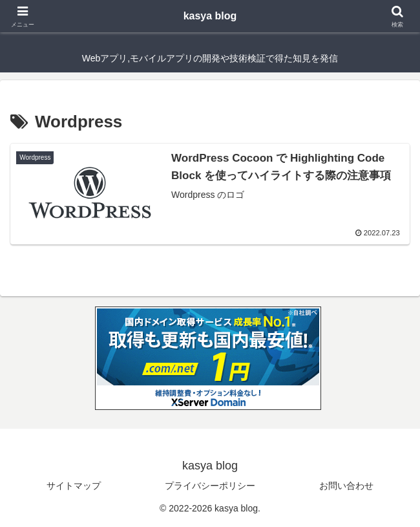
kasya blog (210, 16)
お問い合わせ (346, 486)
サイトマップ (74, 486)
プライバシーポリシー (210, 486)
